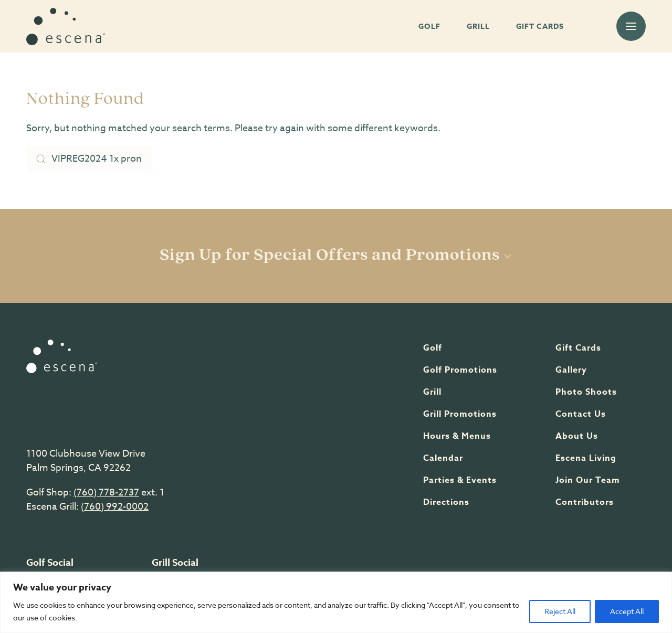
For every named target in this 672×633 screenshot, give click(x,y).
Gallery (571, 370)
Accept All (627, 611)
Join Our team (588, 480)
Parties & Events (460, 480)
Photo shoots (586, 392)
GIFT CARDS (540, 27)
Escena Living (586, 458)
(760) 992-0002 (115, 507)
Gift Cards (578, 348)
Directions (446, 502)
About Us (577, 436)
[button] (631, 26)
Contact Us (581, 414)
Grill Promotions (460, 414)
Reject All (560, 611)
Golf (433, 348)
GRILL (478, 27)
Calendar (443, 458)
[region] (336, 602)
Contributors (585, 502)
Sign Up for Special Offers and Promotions (336, 256)
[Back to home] (66, 26)
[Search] (89, 159)
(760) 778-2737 (106, 493)
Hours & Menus (457, 436)
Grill (432, 392)
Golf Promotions (460, 370)
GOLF (429, 27)
